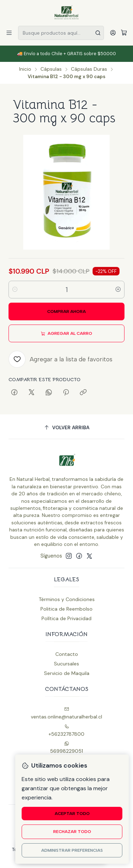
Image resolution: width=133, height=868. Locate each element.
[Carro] (124, 33)
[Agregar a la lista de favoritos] (60, 359)
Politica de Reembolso (66, 609)
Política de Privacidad (66, 618)
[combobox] (61, 33)
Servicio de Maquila (67, 673)
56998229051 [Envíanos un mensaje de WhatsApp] (66, 748)
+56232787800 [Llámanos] (66, 731)
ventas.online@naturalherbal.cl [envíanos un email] (66, 713)
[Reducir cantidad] (15, 290)
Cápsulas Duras (89, 69)
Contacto (67, 654)
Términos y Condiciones (67, 599)
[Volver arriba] (66, 428)
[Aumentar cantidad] (118, 290)
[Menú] (9, 33)
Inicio (25, 69)
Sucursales (66, 664)
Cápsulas (51, 69)
